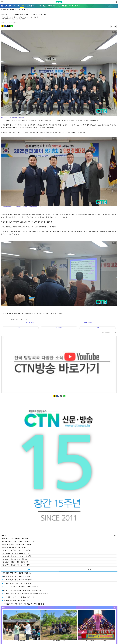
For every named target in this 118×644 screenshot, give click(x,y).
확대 (114, 32)
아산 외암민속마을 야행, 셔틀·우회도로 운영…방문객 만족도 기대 (18, 541)
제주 (55, 6)
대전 (30, 6)
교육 (18, 6)
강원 (59, 6)
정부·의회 (64, 6)
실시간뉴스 (30, 570)
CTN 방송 (20, 328)
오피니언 (71, 6)
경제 (10, 6)
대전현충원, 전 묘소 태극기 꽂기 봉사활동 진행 (15, 600)
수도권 (39, 6)
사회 (14, 6)
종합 (2, 6)
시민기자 (78, 6)
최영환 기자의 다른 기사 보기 (109, 332)
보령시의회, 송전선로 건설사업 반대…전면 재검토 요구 (17, 583)
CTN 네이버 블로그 (88, 323)
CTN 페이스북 (59, 328)
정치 (6, 6)
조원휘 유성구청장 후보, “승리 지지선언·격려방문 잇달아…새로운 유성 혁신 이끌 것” (25, 594)
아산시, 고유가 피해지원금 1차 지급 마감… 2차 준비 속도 (16, 565)
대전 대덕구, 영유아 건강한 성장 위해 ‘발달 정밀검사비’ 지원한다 (20, 587)
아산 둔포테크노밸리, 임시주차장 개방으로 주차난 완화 (16, 553)
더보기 (115, 535)
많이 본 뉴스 (88, 570)
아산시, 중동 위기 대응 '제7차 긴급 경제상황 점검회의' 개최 (17, 550)
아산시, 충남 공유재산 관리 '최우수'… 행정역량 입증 (15, 562)
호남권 (50, 6)
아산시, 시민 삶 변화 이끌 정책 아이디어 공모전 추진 (15, 538)
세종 (35, 6)
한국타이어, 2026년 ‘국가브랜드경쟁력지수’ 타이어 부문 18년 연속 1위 (21, 590)
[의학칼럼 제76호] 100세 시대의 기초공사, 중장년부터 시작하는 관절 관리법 (23, 604)
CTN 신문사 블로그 (30, 323)
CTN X (97, 328)
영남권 (45, 6)
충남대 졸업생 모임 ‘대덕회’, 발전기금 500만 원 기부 (16, 573)
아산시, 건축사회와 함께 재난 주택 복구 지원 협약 (14, 547)
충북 (26, 6)
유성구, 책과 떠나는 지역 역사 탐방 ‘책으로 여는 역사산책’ (18, 597)
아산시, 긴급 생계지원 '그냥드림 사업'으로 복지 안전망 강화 (17, 544)
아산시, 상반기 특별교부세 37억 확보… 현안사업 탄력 (15, 559)
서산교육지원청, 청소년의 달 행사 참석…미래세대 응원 (17, 580)
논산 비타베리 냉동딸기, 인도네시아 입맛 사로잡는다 (17, 576)
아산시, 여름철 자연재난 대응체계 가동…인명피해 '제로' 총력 (17, 556)
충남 (22, 6)
